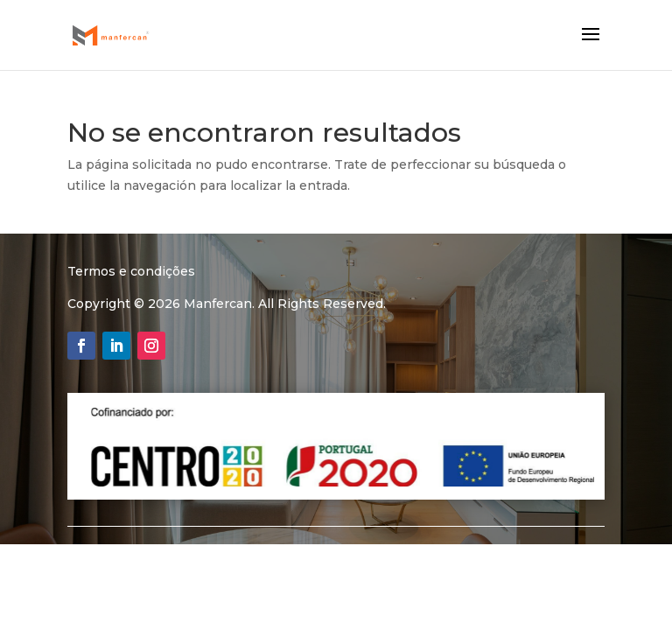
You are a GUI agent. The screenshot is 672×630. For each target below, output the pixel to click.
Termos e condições (131, 271)
